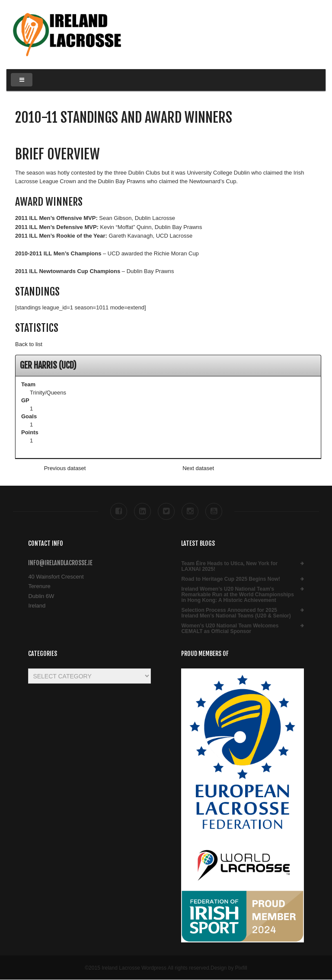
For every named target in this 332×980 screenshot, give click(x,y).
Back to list (29, 344)
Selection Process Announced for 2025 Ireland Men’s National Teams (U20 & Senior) (236, 613)
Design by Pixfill (229, 968)
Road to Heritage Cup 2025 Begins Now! (231, 579)
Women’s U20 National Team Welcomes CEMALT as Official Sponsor (230, 629)
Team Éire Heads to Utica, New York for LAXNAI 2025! (229, 566)
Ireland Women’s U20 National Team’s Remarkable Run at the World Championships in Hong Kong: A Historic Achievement (237, 595)
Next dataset (198, 468)
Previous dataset (65, 468)
